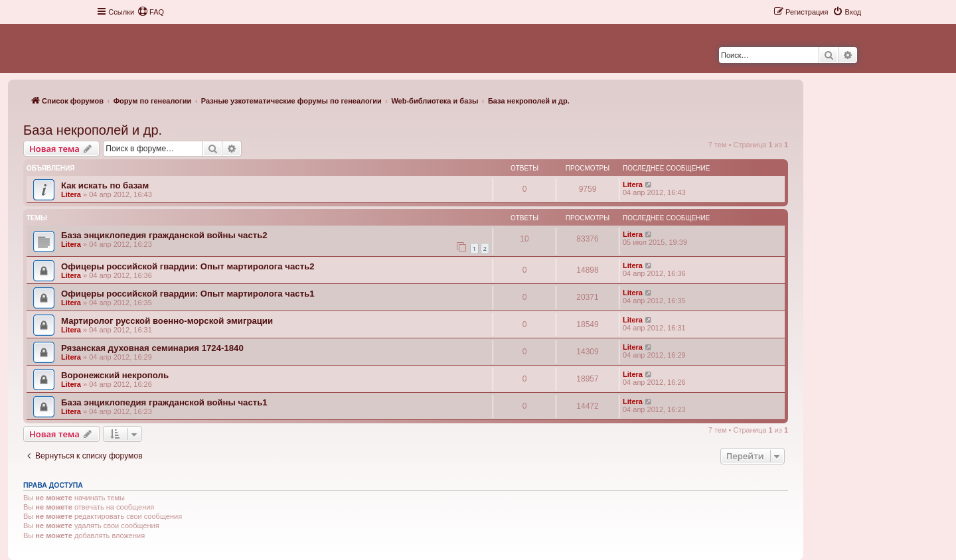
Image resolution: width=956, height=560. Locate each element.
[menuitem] (151, 12)
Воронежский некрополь (115, 375)
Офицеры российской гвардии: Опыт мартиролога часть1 (188, 294)
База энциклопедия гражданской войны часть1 (164, 402)
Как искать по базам (105, 185)
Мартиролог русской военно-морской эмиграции (167, 321)
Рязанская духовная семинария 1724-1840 (152, 348)
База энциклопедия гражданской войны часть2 (164, 235)
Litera (71, 194)
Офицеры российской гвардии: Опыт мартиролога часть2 (188, 266)
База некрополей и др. (93, 130)
